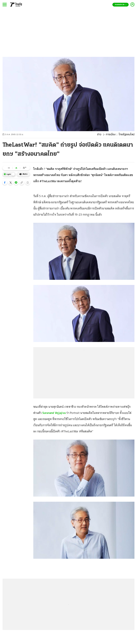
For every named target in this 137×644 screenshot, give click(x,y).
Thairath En (121, 5)
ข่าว (99, 135)
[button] (5, 183)
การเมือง (111, 135)
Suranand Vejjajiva (54, 413)
